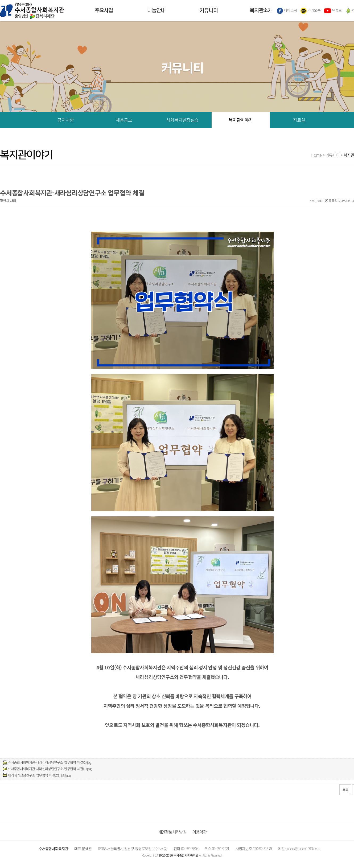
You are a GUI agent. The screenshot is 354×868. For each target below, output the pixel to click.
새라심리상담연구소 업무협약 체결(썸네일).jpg (39, 775)
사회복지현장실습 (182, 120)
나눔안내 (156, 11)
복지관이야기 (241, 120)
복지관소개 (261, 11)
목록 (345, 790)
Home (316, 155)
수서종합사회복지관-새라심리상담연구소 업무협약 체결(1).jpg (50, 769)
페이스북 (287, 11)
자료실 (299, 120)
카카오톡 (311, 11)
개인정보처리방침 (172, 832)
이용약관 (199, 832)
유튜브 (333, 11)
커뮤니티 (209, 11)
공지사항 (66, 120)
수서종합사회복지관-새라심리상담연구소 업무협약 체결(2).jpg (50, 762)
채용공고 (124, 120)
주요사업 (104, 11)
